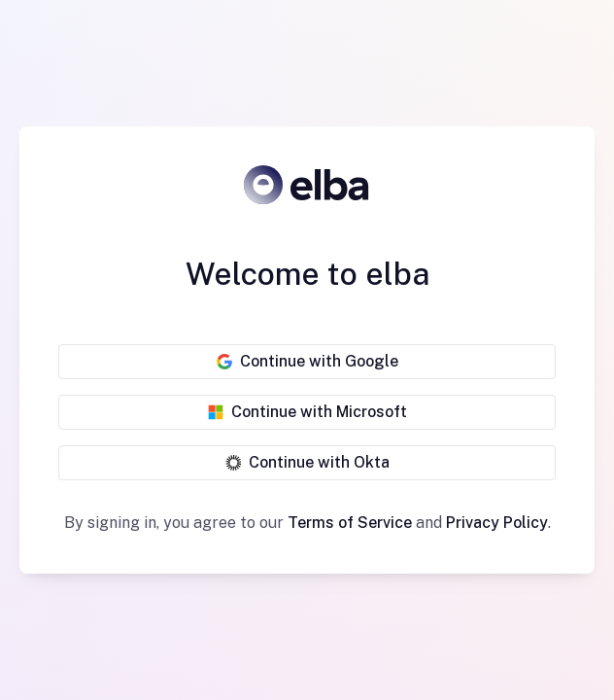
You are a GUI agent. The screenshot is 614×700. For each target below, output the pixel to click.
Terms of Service (350, 523)
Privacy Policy (497, 523)
